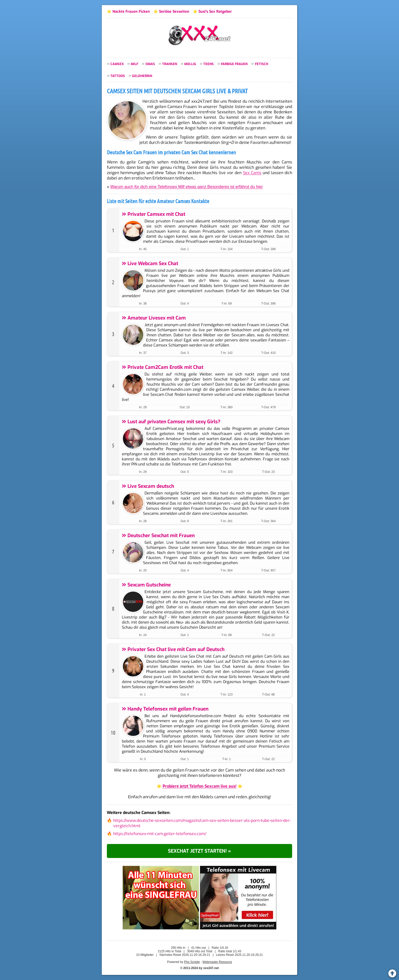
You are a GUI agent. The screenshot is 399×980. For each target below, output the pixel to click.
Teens (209, 64)
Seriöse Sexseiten (174, 12)
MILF (134, 64)
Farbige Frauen (234, 64)
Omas (150, 64)
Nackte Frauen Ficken (131, 12)
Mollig (190, 64)
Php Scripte (192, 962)
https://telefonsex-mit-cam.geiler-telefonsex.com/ (160, 834)
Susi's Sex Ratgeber (215, 12)
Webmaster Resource (217, 962)
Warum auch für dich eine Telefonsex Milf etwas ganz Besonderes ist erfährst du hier (186, 187)
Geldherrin (142, 76)
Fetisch (262, 64)
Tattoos (118, 76)
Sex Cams (252, 173)
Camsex (117, 64)
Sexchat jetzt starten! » (199, 851)
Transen (170, 64)
